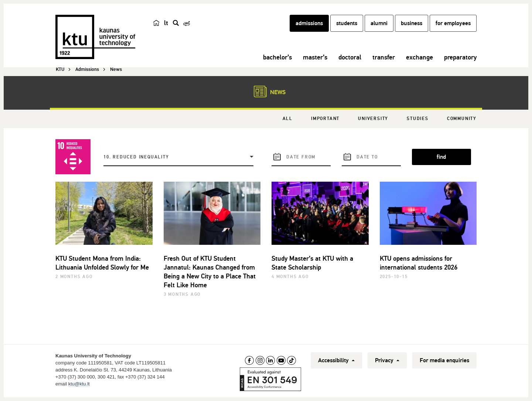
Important (325, 119)
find (441, 157)
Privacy (387, 360)
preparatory (460, 57)
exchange (420, 57)
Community (462, 119)
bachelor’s (277, 57)
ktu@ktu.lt (79, 384)
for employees (453, 23)
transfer (384, 57)
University (373, 119)
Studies (418, 119)
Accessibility (336, 360)
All (288, 119)
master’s (315, 57)
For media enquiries (444, 360)
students (347, 23)
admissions (309, 23)
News (266, 92)
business (412, 23)
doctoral (350, 57)
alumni (379, 23)
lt (166, 23)
